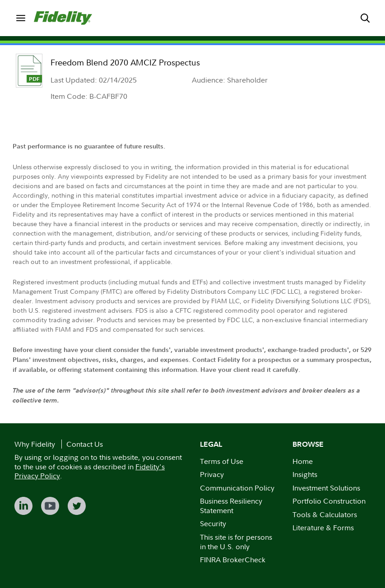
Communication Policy (237, 488)
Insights (305, 474)
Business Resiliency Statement (231, 506)
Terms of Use (222, 461)
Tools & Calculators (325, 514)
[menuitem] (21, 18)
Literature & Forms (323, 528)
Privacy (212, 474)
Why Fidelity (35, 444)
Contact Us (85, 444)
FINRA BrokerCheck (233, 560)
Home (303, 461)
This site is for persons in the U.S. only (236, 542)
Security (213, 523)
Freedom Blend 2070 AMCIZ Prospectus (125, 63)
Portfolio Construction (329, 501)
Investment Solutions (326, 488)
